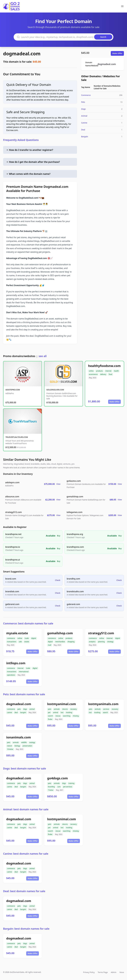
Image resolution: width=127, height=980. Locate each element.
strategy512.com (101, 633)
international (24, 672)
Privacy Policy (89, 972)
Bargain (85, 137)
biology (17, 746)
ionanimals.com (19, 737)
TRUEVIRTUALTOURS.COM (17, 437)
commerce (11, 638)
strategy (110, 642)
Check (58, 580)
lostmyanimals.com (103, 704)
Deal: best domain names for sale (24, 891)
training (71, 783)
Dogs (83, 109)
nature (9, 746)
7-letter (51, 790)
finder (50, 719)
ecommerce (93, 374)
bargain (23, 712)
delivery (103, 374)
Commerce (86, 95)
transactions (12, 642)
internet (108, 371)
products (99, 371)
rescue (58, 716)
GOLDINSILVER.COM (55, 390)
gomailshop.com (60, 633)
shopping (71, 642)
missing (76, 716)
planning (101, 642)
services (106, 709)
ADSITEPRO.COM (13, 390)
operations (11, 675)
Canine (84, 123)
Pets (83, 102)
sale (20, 642)
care (59, 787)
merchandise (60, 642)
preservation (27, 746)
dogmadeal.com (22, 54)
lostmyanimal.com (61, 704)
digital (34, 638)
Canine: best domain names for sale (26, 854)
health (116, 371)
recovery (73, 709)
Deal (83, 130)
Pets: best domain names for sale (24, 694)
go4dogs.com (57, 778)
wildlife (24, 742)
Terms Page (103, 972)
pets (19, 709)
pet (49, 712)
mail (50, 645)
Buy (59, 536)
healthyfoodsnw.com (104, 366)
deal (16, 712)
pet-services (68, 787)
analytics (92, 642)
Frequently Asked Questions (21, 140)
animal (32, 709)
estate (27, 642)
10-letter (10, 749)
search (50, 716)
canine (9, 712)
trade (27, 638)
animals (57, 709)
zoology (32, 742)
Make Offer (117, 53)
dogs (25, 709)
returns (65, 709)
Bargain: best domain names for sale (26, 929)
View (58, 484)
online (91, 371)
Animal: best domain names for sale (26, 809)
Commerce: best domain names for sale (28, 623)
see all (43, 356)
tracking (69, 712)
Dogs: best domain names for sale (25, 768)
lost (62, 712)
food (110, 374)
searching (67, 716)
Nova (122, 972)
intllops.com (16, 663)
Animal (84, 116)
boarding (51, 787)
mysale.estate (17, 633)
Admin (114, 972)
